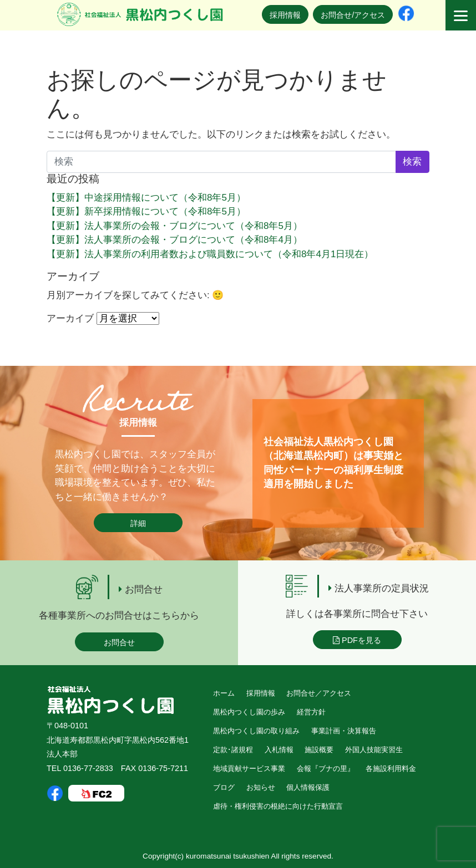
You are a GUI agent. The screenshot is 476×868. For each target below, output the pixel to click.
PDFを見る (357, 640)
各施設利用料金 (391, 769)
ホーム (224, 693)
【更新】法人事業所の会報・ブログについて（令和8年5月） (174, 226)
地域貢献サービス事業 (249, 769)
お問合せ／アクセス (319, 693)
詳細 (138, 523)
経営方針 (311, 712)
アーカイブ (70, 318)
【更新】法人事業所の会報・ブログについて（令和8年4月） (174, 240)
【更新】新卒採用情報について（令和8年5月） (146, 211)
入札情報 (279, 750)
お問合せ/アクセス (353, 15)
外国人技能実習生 (374, 750)
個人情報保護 (308, 787)
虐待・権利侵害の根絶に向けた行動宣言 (278, 806)
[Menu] (461, 15)
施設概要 (319, 750)
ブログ (224, 787)
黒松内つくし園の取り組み (256, 731)
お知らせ (261, 787)
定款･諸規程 (233, 750)
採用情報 (285, 15)
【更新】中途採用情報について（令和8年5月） (146, 198)
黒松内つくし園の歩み (249, 712)
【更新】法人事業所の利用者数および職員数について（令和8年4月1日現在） (210, 254)
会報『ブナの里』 (326, 769)
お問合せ (119, 642)
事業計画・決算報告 (344, 731)
